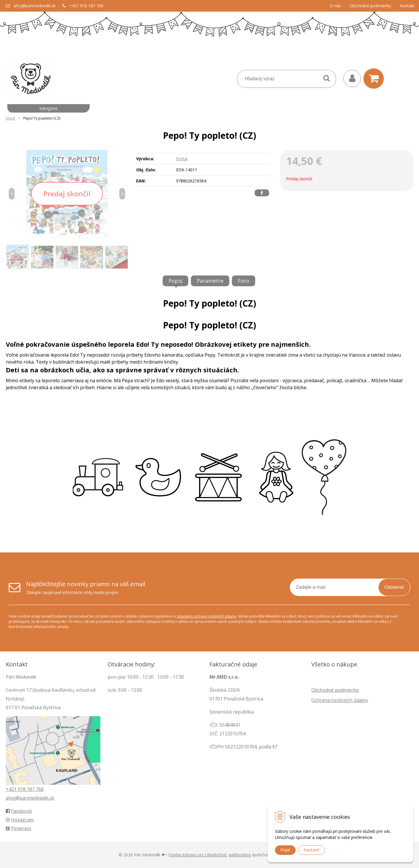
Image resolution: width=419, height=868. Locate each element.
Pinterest (18, 828)
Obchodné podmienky (370, 6)
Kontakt (407, 6)
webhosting (240, 855)
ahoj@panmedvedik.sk (34, 6)
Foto (244, 281)
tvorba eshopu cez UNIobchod (198, 855)
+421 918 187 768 (86, 6)
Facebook (19, 811)
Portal (182, 159)
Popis (175, 281)
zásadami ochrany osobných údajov (206, 616)
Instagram (20, 820)
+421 (12, 789)
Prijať (285, 850)
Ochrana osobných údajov (340, 700)
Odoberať (394, 587)
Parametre (210, 281)
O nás (335, 6)
